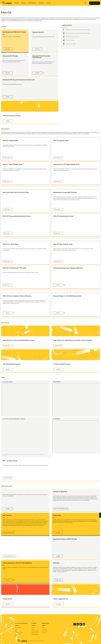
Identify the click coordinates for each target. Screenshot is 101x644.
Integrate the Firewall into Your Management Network (77, 30)
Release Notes (19, 628)
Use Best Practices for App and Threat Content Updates (78, 33)
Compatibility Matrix (20, 633)
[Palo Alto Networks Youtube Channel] (82, 625)
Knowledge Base (36, 635)
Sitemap (18, 636)
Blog (17, 631)
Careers (34, 629)
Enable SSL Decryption (71, 44)
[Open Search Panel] (85, 3)
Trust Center (46, 629)
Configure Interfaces (70, 40)
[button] (7, 49)
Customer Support (36, 631)
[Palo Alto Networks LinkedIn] (76, 625)
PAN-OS (5, 10)
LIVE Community (36, 633)
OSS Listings (19, 635)
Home (2, 10)
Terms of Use (46, 631)
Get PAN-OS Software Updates (73, 37)
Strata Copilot (94, 3)
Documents (46, 633)
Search (18, 629)
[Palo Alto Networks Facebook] (73, 625)
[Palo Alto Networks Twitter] (79, 625)
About (34, 628)
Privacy (45, 628)
